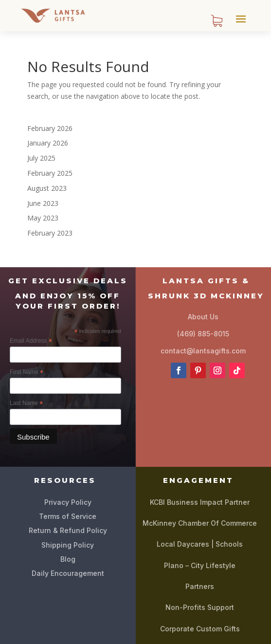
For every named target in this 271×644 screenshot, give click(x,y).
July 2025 (41, 158)
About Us (203, 317)
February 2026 (50, 128)
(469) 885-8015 (203, 334)
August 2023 (47, 188)
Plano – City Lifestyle (200, 565)
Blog (68, 559)
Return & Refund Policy (68, 530)
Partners (200, 586)
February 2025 (50, 173)
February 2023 (50, 233)
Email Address (31, 341)
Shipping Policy (68, 545)
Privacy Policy (68, 502)
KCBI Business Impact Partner (200, 502)
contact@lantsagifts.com (203, 351)
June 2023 (43, 203)
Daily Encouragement (68, 573)
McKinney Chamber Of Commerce (200, 523)
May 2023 (43, 218)
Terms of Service (68, 516)
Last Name (26, 404)
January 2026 (48, 143)
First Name (27, 372)
